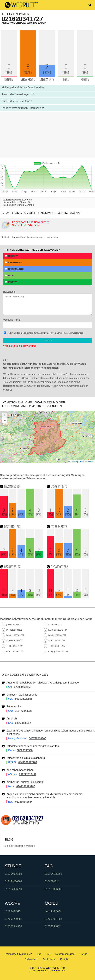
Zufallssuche (49, 959)
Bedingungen (27, 333)
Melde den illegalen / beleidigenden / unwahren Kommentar (29, 237)
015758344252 (13, 926)
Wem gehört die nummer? (19, 954)
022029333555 (23, 687)
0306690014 (52, 881)
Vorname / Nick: (47, 323)
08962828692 (23, 723)
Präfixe (83, 954)
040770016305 (38, 738)
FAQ (48, 954)
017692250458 (13, 919)
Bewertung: (47, 303)
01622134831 (53, 926)
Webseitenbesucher (65, 954)
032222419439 (28, 774)
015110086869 (53, 889)
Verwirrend (14, 262)
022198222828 (24, 699)
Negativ (11, 256)
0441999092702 (28, 762)
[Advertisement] (47, 135)
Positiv (11, 282)
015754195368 (53, 874)
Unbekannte (14, 269)
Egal (10, 275)
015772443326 (24, 711)
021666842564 (24, 802)
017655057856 (53, 919)
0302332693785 (26, 786)
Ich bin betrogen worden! (21, 846)
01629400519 (13, 911)
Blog (39, 954)
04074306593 (53, 911)
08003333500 (25, 750)
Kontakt (64, 959)
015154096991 (13, 874)
